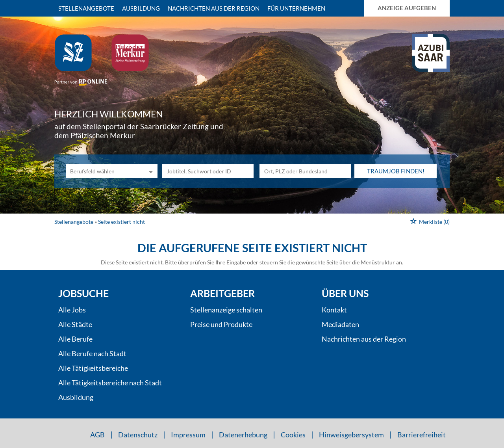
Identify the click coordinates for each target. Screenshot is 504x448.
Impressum (188, 435)
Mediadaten (340, 324)
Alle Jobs (72, 310)
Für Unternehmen (296, 8)
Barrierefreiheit (422, 435)
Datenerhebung (243, 435)
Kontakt (334, 310)
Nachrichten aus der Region (214, 8)
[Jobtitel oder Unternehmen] (208, 171)
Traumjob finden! (396, 171)
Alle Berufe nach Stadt (92, 353)
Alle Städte (75, 324)
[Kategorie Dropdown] (150, 171)
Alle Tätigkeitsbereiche (93, 368)
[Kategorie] (104, 171)
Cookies (293, 435)
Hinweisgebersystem (351, 435)
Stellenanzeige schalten (226, 310)
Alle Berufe (75, 339)
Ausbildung (141, 8)
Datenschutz (138, 435)
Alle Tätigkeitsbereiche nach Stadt (110, 383)
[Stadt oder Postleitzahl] (305, 171)
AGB (97, 435)
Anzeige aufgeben (407, 8)
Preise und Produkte (221, 324)
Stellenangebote (86, 8)
